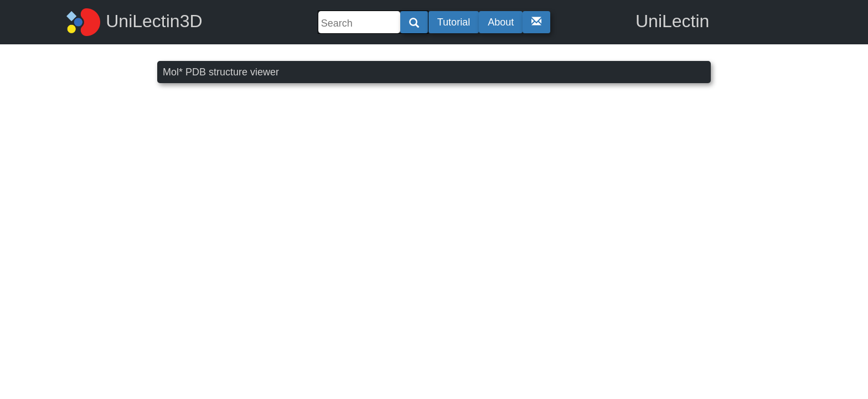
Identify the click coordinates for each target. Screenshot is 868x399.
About (501, 22)
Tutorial (454, 22)
